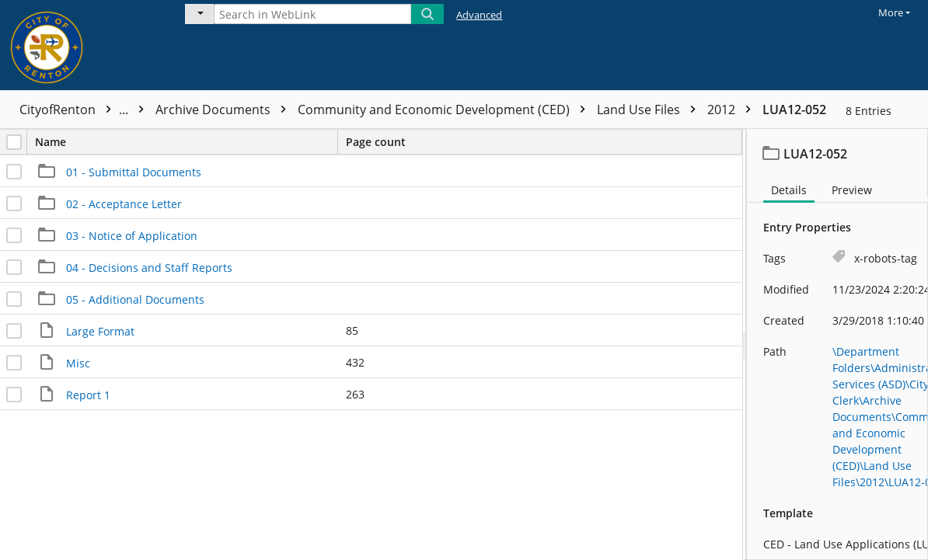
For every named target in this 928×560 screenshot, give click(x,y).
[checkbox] (14, 142)
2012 (733, 110)
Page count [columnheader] (376, 142)
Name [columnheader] (186, 142)
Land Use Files (650, 110)
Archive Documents (225, 110)
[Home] (82, 45)
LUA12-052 (794, 110)
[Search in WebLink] (312, 14)
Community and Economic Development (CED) (445, 110)
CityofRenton (85, 110)
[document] (837, 344)
